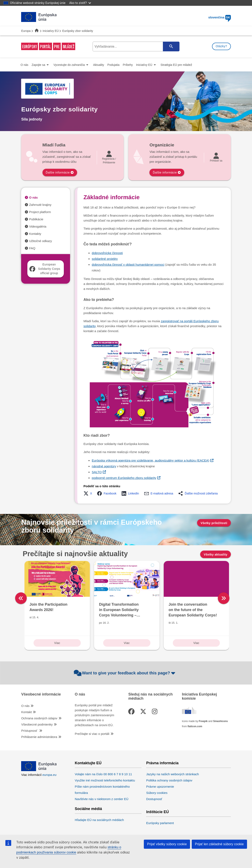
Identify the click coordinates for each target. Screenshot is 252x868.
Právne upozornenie (160, 787)
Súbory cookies (157, 793)
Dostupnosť (154, 799)
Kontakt (26, 712)
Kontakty (35, 234)
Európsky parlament (160, 823)
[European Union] (39, 770)
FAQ (32, 248)
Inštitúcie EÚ (157, 812)
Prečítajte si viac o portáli (92, 734)
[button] (89, 493)
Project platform (40, 212)
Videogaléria (38, 226)
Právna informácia (162, 763)
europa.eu (50, 775)
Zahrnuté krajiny (40, 205)
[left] (21, 598)
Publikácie (36, 219)
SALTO (97, 472)
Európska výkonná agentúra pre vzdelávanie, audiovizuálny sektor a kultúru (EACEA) (151, 460)
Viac (57, 643)
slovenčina (220, 17)
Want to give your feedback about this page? (125, 673)
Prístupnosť (30, 731)
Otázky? (221, 46)
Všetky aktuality (216, 555)
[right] (233, 598)
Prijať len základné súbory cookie (219, 844)
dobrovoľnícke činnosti (107, 253)
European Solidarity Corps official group (45, 269)
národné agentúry (104, 466)
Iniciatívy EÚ (51, 31)
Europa (26, 31)
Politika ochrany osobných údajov (169, 780)
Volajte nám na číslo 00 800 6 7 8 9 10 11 (103, 774)
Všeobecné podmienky (37, 724)
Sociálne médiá (88, 809)
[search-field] (136, 46)
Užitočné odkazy (40, 241)
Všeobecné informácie (41, 694)
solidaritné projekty (105, 259)
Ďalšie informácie (58, 172)
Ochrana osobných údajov (39, 718)
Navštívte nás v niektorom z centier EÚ (102, 799)
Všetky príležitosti (214, 523)
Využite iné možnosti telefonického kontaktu (105, 780)
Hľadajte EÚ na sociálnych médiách (99, 820)
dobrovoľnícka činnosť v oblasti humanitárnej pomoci (128, 265)
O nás (33, 197)
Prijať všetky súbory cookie (167, 844)
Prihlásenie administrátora (39, 737)
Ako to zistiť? (80, 3)
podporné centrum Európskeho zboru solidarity (124, 478)
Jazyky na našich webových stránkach (172, 774)
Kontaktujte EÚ (88, 763)
